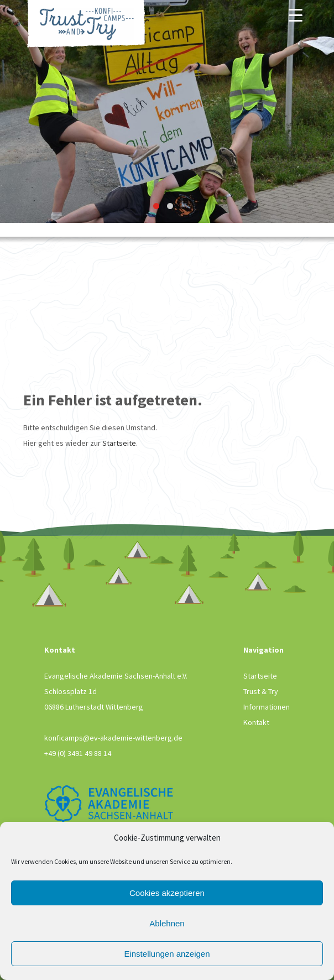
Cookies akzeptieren (167, 893)
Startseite (119, 443)
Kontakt (256, 722)
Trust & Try (261, 691)
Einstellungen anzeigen (167, 954)
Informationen (267, 707)
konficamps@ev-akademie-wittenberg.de (113, 738)
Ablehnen (167, 923)
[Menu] (296, 15)
